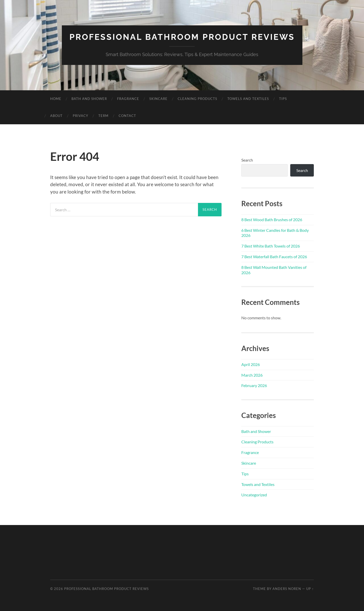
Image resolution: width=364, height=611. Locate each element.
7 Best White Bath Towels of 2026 (271, 246)
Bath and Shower (89, 99)
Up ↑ (310, 589)
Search (247, 160)
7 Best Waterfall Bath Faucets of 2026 (274, 257)
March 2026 (252, 375)
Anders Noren (287, 589)
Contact (127, 116)
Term (103, 116)
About (56, 116)
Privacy (80, 116)
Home (56, 99)
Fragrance (128, 99)
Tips (283, 99)
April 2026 (251, 364)
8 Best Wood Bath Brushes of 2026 (272, 220)
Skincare (158, 99)
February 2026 (254, 385)
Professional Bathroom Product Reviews (182, 37)
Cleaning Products (197, 99)
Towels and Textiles (248, 99)
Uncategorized (254, 495)
